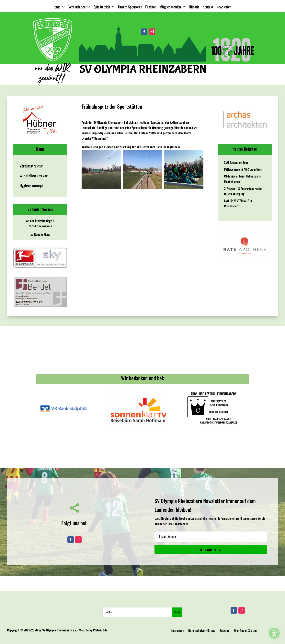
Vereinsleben (79, 7)
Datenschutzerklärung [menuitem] (202, 631)
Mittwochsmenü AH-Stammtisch (243, 169)
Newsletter (224, 7)
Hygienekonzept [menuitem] (31, 186)
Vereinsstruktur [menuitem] (31, 166)
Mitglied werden (173, 7)
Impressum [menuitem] (177, 631)
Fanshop (151, 7)
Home (59, 7)
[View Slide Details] (40, 119)
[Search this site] (138, 612)
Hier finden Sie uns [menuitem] (245, 631)
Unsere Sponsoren (130, 7)
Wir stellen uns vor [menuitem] (34, 176)
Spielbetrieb (104, 7)
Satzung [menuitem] (225, 631)
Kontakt (208, 7)
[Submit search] (177, 612)
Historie (194, 7)
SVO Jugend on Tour (236, 162)
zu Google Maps (40, 234)
